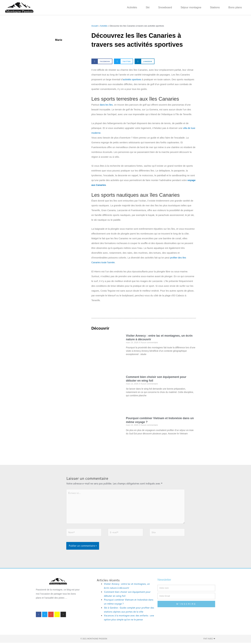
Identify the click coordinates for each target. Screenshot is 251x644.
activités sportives (133, 79)
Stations (215, 7)
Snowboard (165, 7)
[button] (102, 61)
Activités (132, 7)
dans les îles (106, 105)
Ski (148, 7)
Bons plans (235, 7)
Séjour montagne (191, 7)
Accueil (95, 26)
